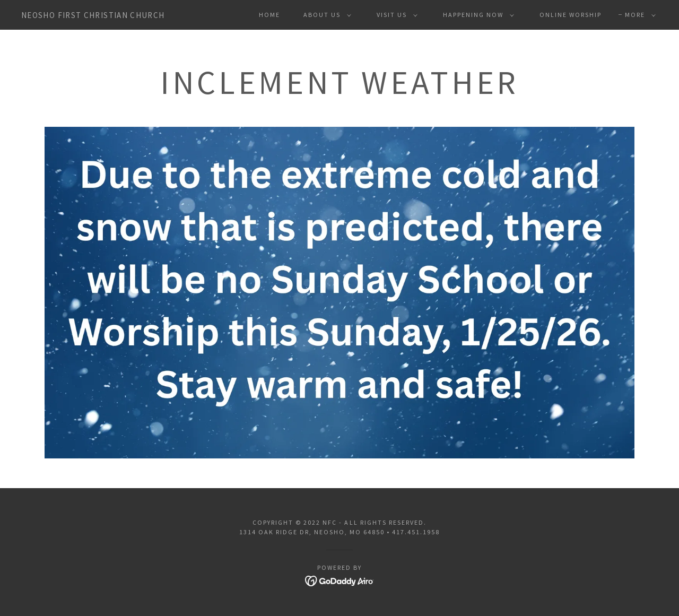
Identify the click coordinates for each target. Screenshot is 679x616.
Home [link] (269, 15)
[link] (93, 15)
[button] (325, 15)
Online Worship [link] (571, 15)
